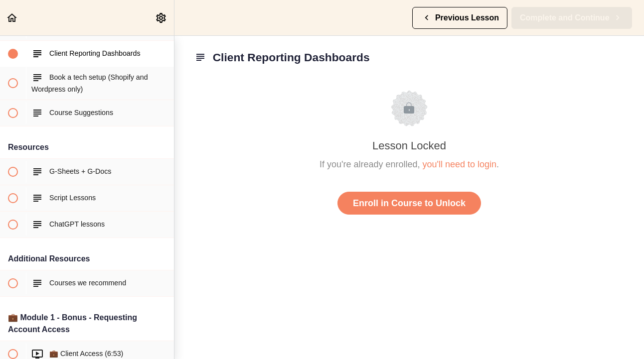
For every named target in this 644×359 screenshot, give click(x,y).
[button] (12, 18)
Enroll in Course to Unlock (409, 203)
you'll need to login (460, 164)
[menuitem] (161, 18)
